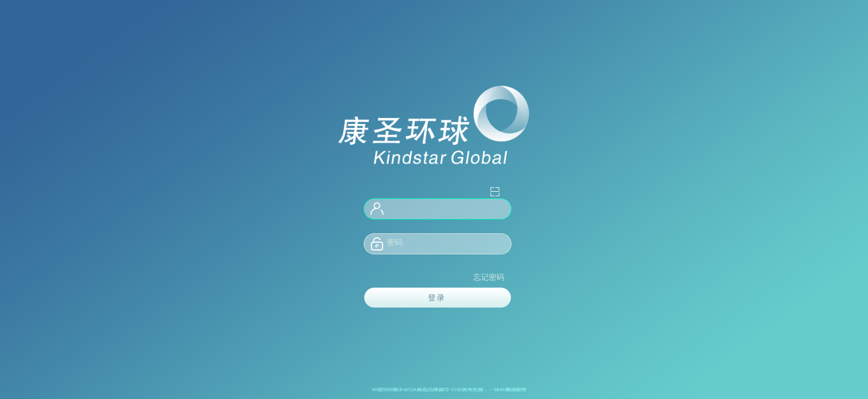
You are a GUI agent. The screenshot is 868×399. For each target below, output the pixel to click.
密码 (395, 242)
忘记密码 (489, 277)
